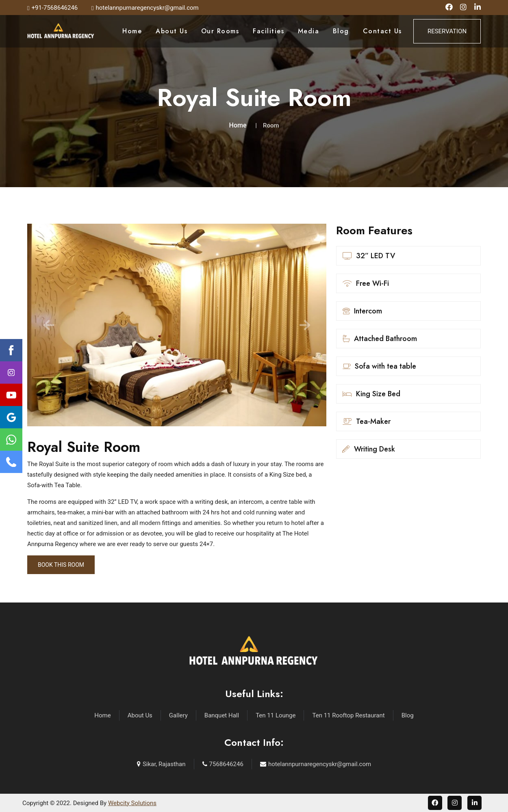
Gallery (178, 715)
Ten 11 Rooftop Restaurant (348, 715)
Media (309, 31)
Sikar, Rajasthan (164, 764)
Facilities (268, 31)
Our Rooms (220, 31)
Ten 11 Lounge (276, 715)
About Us (172, 31)
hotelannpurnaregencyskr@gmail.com (320, 764)
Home (132, 31)
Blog (341, 31)
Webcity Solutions (132, 803)
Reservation (447, 31)
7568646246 (226, 764)
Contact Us (382, 31)
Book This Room (61, 565)
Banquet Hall (222, 715)
